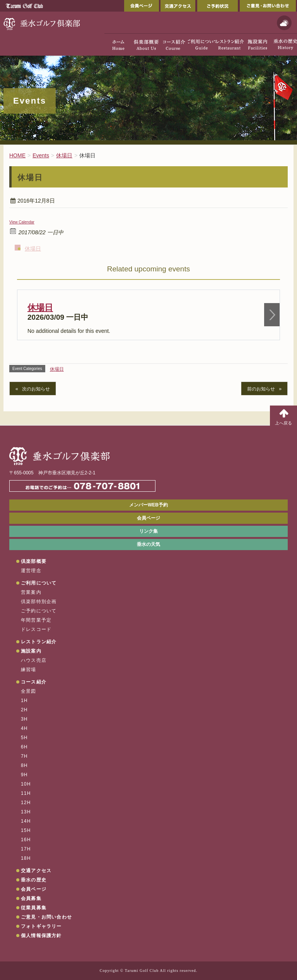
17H (26, 849)
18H (26, 858)
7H (24, 756)
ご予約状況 (218, 6)
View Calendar (22, 222)
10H (26, 784)
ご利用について (39, 583)
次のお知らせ (36, 389)
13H (26, 812)
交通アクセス (178, 6)
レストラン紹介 (39, 642)
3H (24, 719)
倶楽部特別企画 (39, 602)
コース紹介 (34, 682)
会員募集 (31, 898)
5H (24, 738)
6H (24, 747)
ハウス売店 (34, 660)
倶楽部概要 (34, 561)
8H (24, 765)
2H (24, 710)
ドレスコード (36, 629)
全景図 (29, 691)
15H (26, 830)
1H (24, 700)
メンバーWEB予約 (148, 505)
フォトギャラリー (41, 926)
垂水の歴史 (34, 880)
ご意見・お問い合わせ (268, 6)
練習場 (29, 670)
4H (24, 728)
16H (26, 840)
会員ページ (142, 6)
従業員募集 (34, 908)
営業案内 (31, 592)
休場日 (33, 249)
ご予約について (39, 611)
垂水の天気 (148, 544)
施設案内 (31, 651)
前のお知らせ (261, 389)
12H (26, 803)
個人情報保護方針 (41, 936)
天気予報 (284, 23)
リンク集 (148, 531)
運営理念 (31, 571)
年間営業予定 (36, 620)
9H (24, 775)
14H (26, 821)
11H (26, 793)
